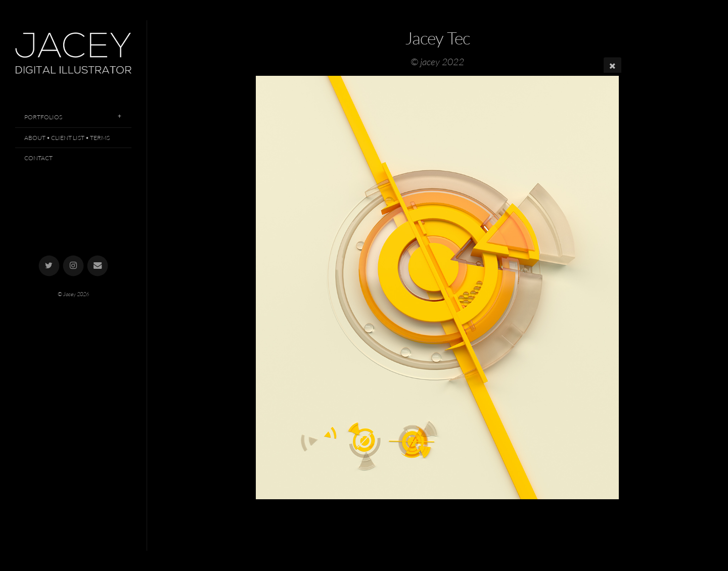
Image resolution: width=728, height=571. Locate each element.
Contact (38, 158)
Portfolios (43, 117)
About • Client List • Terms (67, 138)
